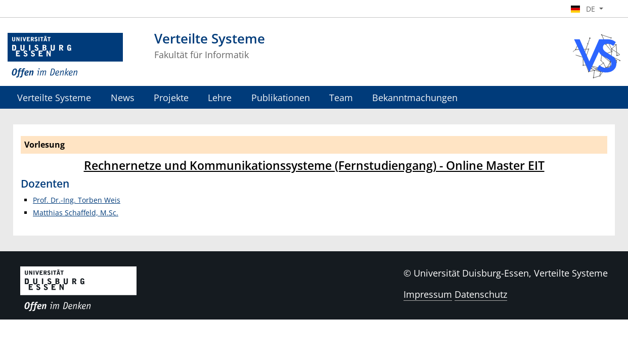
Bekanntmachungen (415, 97)
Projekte (171, 97)
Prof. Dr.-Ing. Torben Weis (77, 200)
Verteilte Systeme (54, 97)
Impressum (428, 294)
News (123, 97)
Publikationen (281, 97)
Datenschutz (481, 294)
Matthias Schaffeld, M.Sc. (76, 213)
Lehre (220, 97)
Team (341, 97)
